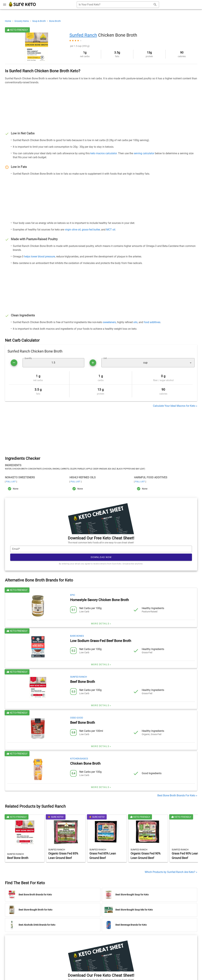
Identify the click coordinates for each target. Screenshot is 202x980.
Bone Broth (55, 21)
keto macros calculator (104, 153)
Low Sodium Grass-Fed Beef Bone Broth (101, 641)
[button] (148, 363)
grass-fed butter (91, 230)
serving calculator (144, 153)
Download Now (101, 557)
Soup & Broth (39, 21)
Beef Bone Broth (83, 682)
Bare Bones (77, 636)
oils (135, 322)
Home (8, 21)
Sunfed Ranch (83, 35)
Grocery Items (22, 21)
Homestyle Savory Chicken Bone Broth (100, 600)
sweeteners (109, 322)
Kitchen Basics (79, 759)
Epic (73, 595)
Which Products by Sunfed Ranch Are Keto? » (171, 872)
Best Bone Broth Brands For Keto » (177, 795)
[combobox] (118, 5)
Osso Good (77, 718)
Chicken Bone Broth (85, 763)
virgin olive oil (73, 230)
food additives (152, 322)
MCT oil (111, 230)
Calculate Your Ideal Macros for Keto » (175, 406)
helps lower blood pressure (40, 256)
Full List (11, 482)
